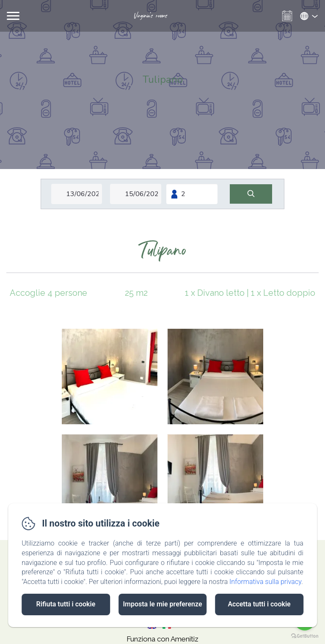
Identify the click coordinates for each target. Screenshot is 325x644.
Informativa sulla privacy (265, 582)
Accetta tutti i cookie (259, 604)
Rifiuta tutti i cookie (66, 604)
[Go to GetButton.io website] (305, 636)
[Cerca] (251, 194)
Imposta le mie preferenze (162, 604)
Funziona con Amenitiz (162, 639)
